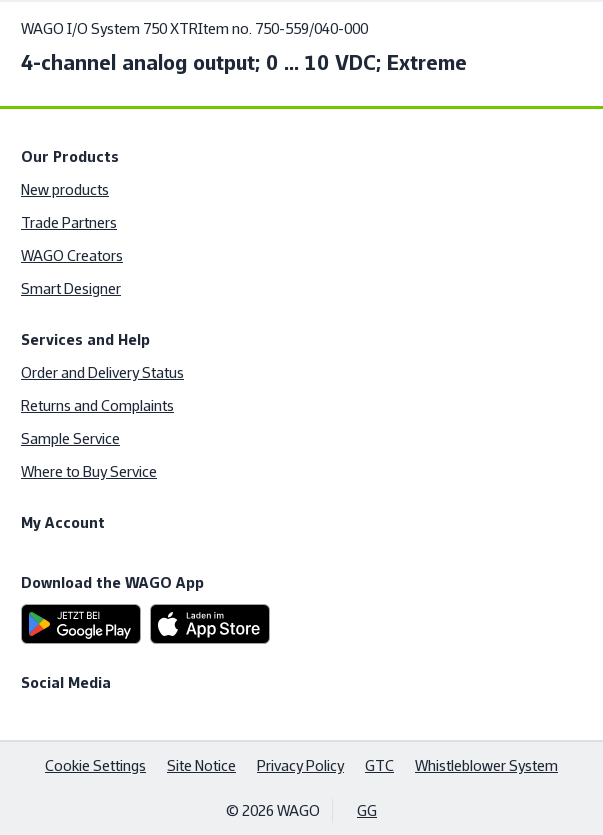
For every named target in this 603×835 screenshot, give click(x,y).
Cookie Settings (95, 765)
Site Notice (201, 765)
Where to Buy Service (89, 471)
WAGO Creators (72, 255)
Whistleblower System (486, 765)
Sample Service (70, 438)
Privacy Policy (300, 765)
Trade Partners (69, 222)
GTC (379, 765)
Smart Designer (71, 288)
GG (367, 810)
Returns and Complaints (97, 405)
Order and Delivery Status (102, 372)
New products (65, 189)
